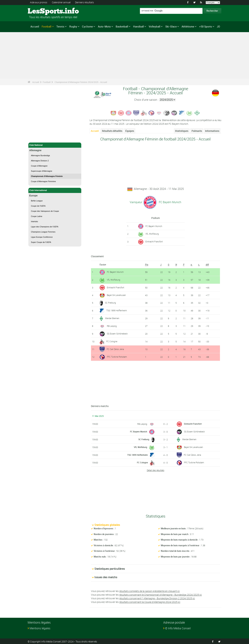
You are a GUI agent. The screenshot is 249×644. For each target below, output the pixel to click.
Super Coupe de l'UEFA (41, 242)
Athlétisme (188, 26)
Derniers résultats (84, 2)
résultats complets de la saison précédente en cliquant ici (149, 591)
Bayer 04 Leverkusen (116, 295)
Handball (139, 26)
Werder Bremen (112, 318)
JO (218, 26)
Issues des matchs (106, 577)
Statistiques (182, 131)
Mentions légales (40, 628)
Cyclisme (87, 26)
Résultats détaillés (112, 131)
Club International (55, 190)
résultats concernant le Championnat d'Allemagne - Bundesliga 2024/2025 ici (160, 594)
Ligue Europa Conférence (42, 237)
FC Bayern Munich (154, 226)
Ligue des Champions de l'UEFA (45, 227)
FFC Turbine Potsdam (117, 356)
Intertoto (34, 221)
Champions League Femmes (43, 232)
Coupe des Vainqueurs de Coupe (45, 211)
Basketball (122, 26)
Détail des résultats (156, 470)
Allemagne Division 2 (40, 161)
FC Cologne (112, 341)
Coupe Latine (37, 216)
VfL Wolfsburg (152, 234)
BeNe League (37, 201)
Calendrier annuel (61, 2)
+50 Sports (206, 26)
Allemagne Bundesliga (40, 155)
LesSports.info (41, 11)
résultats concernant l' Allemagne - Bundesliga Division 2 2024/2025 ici (157, 598)
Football (47, 26)
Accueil (35, 26)
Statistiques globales (107, 524)
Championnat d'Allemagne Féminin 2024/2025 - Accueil (81, 82)
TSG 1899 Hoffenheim (117, 310)
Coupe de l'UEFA (38, 206)
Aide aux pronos (39, 2)
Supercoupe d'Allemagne (42, 171)
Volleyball (155, 26)
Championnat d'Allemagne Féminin (47, 176)
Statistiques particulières (110, 568)
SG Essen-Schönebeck (117, 333)
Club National (55, 145)
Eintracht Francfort (154, 241)
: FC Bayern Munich (169, 202)
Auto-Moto (104, 26)
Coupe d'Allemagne (39, 166)
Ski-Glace (171, 26)
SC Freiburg (110, 302)
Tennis (60, 26)
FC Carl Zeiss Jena (115, 349)
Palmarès (197, 131)
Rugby (73, 26)
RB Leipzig (112, 326)
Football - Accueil (38, 138)
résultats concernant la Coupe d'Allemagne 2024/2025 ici (150, 601)
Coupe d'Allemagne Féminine (43, 181)
